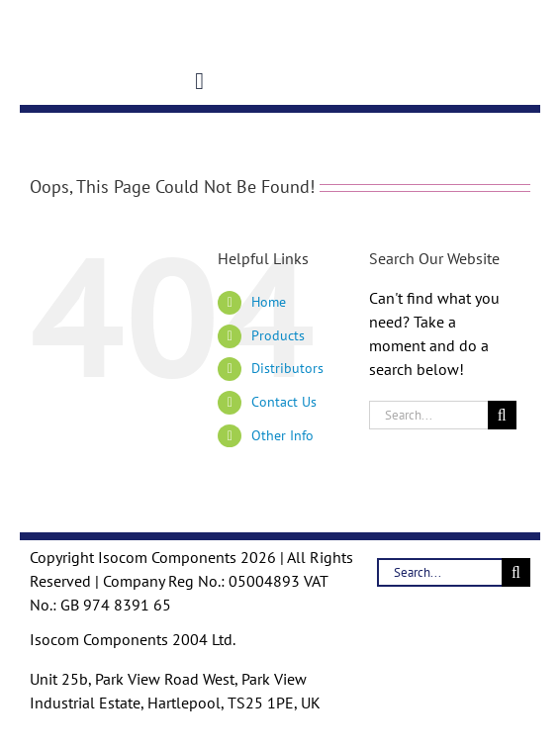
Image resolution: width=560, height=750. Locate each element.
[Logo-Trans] (51, 14)
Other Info (282, 435)
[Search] (502, 415)
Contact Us (284, 402)
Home (269, 302)
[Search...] (428, 415)
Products (278, 335)
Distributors (287, 368)
